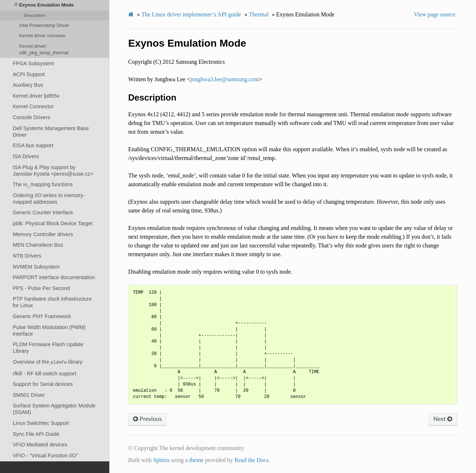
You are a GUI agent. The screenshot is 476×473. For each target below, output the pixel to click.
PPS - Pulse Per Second (41, 288)
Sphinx (161, 460)
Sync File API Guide (36, 434)
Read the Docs (251, 460)
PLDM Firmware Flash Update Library (48, 348)
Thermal (259, 14)
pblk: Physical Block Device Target (53, 223)
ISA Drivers (26, 156)
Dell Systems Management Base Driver (51, 132)
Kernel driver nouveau (42, 36)
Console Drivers (31, 117)
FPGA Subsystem (34, 63)
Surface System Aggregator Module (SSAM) (54, 409)
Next (443, 419)
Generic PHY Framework (42, 316)
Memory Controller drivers (43, 234)
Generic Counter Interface (43, 212)
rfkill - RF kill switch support (44, 374)
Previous (147, 419)
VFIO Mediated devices (40, 445)
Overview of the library (48, 362)
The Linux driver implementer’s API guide (191, 14)
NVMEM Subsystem (36, 267)
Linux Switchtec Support (41, 423)
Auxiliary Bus (28, 85)
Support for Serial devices (43, 384)
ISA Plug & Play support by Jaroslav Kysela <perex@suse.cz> (53, 171)
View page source (435, 14)
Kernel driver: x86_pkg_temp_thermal (44, 49)
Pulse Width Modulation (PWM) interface (49, 331)
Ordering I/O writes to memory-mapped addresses (49, 199)
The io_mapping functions (43, 184)
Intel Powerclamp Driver (44, 25)
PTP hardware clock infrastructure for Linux (52, 302)
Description (35, 15)
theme (196, 460)
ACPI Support (29, 74)
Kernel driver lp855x (36, 96)
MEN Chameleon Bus (38, 245)
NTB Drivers (27, 256)
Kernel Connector (33, 106)
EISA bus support (33, 145)
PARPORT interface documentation (54, 277)
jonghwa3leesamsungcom (225, 79)
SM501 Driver (29, 395)
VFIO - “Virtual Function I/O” (45, 456)
